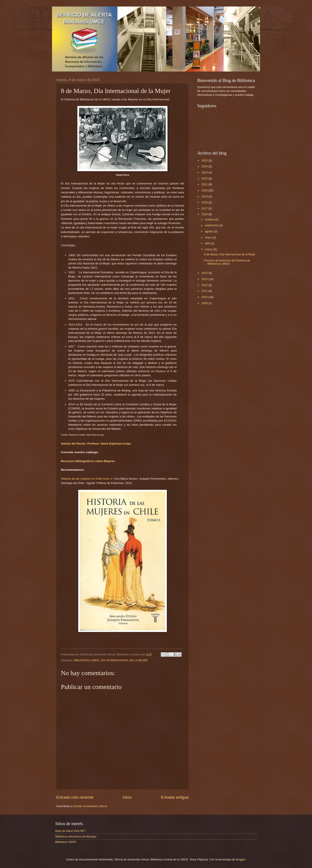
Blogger (240, 859)
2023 (205, 172)
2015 (205, 273)
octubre (210, 219)
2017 (205, 208)
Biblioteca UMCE (66, 842)
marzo (209, 249)
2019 (205, 196)
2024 (205, 166)
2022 (205, 178)
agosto (209, 231)
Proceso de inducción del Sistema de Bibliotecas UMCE (227, 262)
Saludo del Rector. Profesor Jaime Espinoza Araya (96, 444)
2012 (205, 285)
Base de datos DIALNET (70, 831)
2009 (205, 303)
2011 (205, 291)
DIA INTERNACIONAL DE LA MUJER (124, 660)
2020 (205, 190)
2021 (205, 184)
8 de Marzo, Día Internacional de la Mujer (230, 254)
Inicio (127, 797)
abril (208, 243)
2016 (205, 214)
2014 (205, 279)
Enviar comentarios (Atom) (91, 806)
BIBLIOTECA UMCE (87, 660)
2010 (205, 297)
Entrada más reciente (75, 797)
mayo (209, 237)
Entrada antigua (175, 797)
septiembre (212, 225)
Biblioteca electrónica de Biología (76, 836)
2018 (205, 202)
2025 (205, 160)
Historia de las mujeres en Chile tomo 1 (86, 479)
